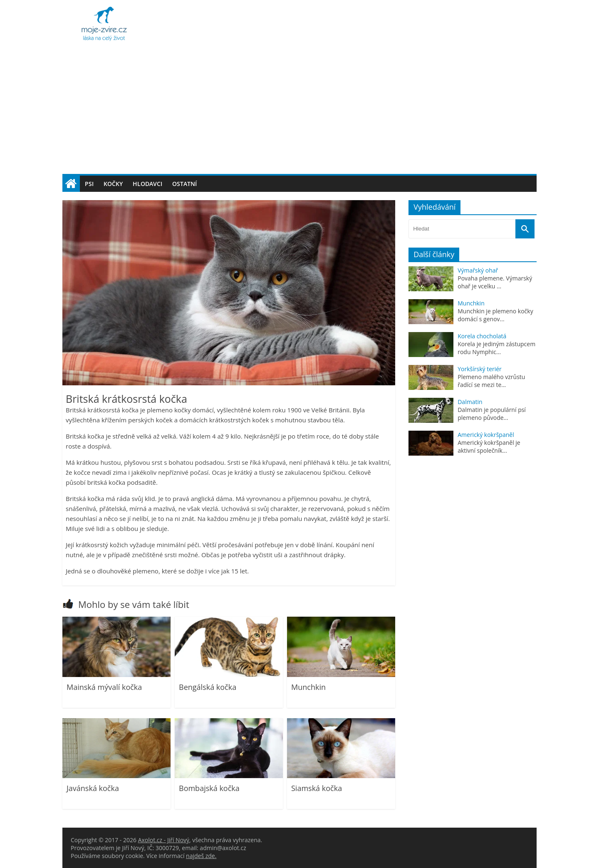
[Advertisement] (299, 112)
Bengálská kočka (208, 687)
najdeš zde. (201, 856)
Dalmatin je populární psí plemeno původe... (492, 414)
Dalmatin (470, 402)
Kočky (113, 184)
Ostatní (184, 184)
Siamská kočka (317, 788)
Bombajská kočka (209, 788)
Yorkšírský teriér (480, 369)
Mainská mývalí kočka (104, 687)
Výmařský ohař (478, 270)
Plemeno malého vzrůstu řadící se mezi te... (491, 381)
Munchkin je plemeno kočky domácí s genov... (495, 315)
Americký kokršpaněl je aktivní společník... (489, 446)
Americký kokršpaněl (486, 435)
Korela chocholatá (482, 336)
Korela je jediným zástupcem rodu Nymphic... (496, 348)
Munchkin (308, 687)
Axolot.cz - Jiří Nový (164, 840)
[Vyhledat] (525, 229)
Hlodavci (147, 184)
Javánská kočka (93, 788)
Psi (89, 184)
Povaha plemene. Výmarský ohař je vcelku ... (495, 282)
